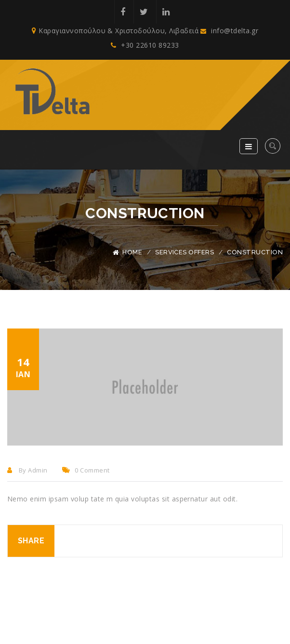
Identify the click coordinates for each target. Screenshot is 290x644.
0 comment (86, 470)
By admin (27, 470)
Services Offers (185, 252)
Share (31, 541)
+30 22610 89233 (145, 45)
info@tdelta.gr (229, 31)
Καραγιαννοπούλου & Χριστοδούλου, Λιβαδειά (115, 31)
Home (132, 252)
